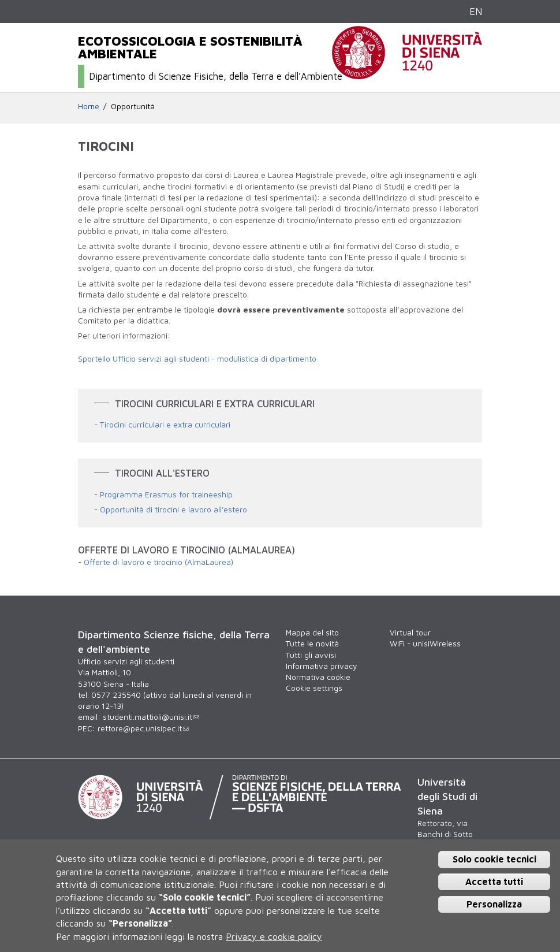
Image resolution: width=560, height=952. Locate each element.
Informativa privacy (321, 666)
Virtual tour (410, 633)
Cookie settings (314, 688)
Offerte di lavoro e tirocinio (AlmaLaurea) (158, 562)
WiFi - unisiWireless (425, 644)
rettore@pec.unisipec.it (143, 728)
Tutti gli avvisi (311, 655)
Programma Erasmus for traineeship (166, 494)
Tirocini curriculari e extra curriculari (165, 425)
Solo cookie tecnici (494, 859)
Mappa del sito (312, 633)
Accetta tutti (494, 882)
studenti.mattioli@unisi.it (151, 717)
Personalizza (494, 904)
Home (89, 106)
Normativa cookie (318, 677)
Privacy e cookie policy (274, 936)
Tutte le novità (312, 644)
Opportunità (133, 106)
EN (476, 11)
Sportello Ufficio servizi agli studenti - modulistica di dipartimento (197, 359)
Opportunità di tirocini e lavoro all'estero (173, 510)
